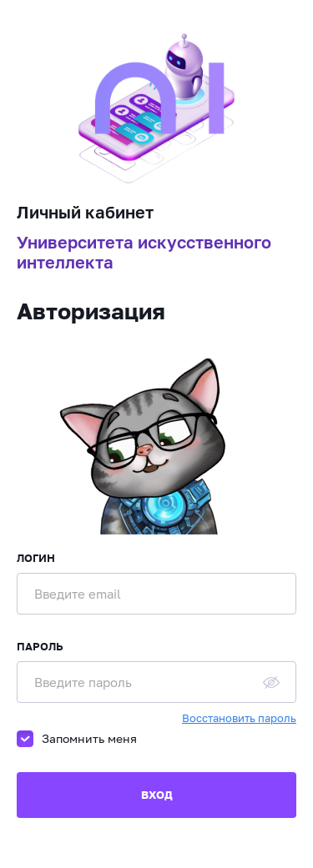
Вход (157, 795)
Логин (36, 558)
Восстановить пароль (239, 718)
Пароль (40, 646)
